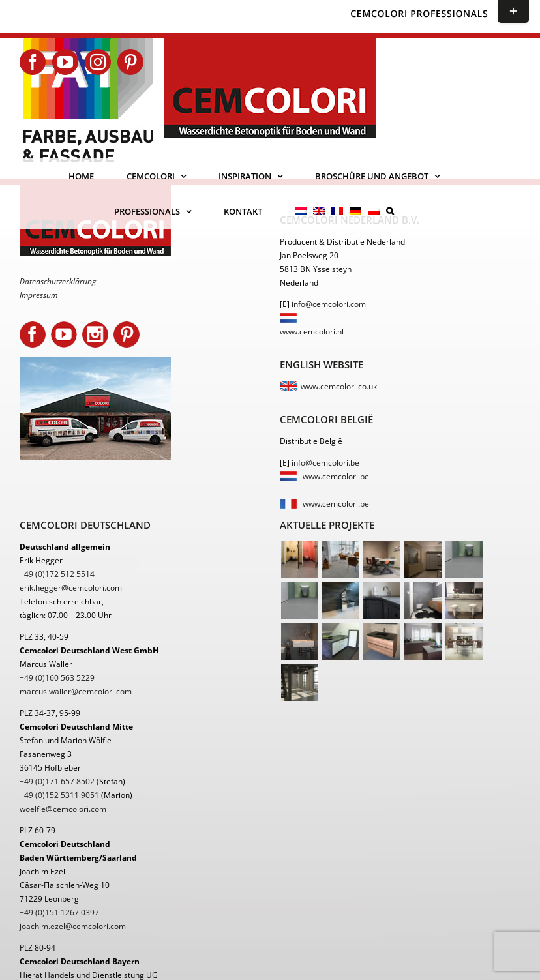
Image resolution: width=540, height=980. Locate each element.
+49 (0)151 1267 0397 (59, 913)
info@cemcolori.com (329, 304)
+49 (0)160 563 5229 (57, 678)
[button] (390, 211)
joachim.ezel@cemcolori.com (73, 926)
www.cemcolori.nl (312, 332)
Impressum (38, 295)
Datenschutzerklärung (58, 281)
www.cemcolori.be (336, 476)
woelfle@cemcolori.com (63, 809)
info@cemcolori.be (325, 463)
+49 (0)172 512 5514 (57, 574)
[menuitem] (301, 211)
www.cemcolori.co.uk (339, 386)
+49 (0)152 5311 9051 (59, 795)
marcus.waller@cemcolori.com (76, 691)
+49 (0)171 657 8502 (57, 781)
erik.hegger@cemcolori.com (71, 588)
